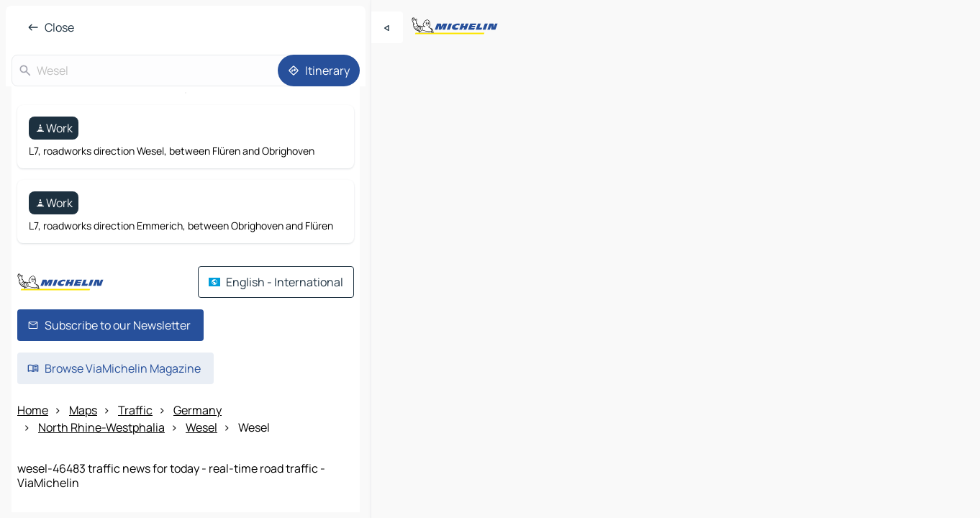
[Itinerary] (319, 71)
